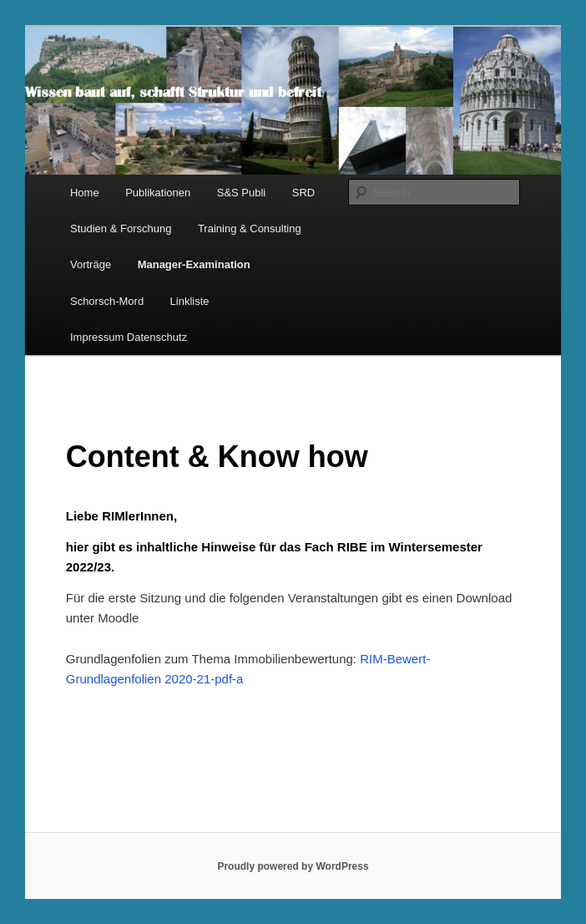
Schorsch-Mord (107, 301)
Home (85, 193)
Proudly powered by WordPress (293, 866)
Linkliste (190, 301)
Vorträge (91, 264)
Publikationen (158, 193)
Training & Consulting (250, 228)
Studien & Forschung (121, 228)
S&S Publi (242, 193)
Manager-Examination (194, 264)
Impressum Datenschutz (129, 337)
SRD (303, 193)
